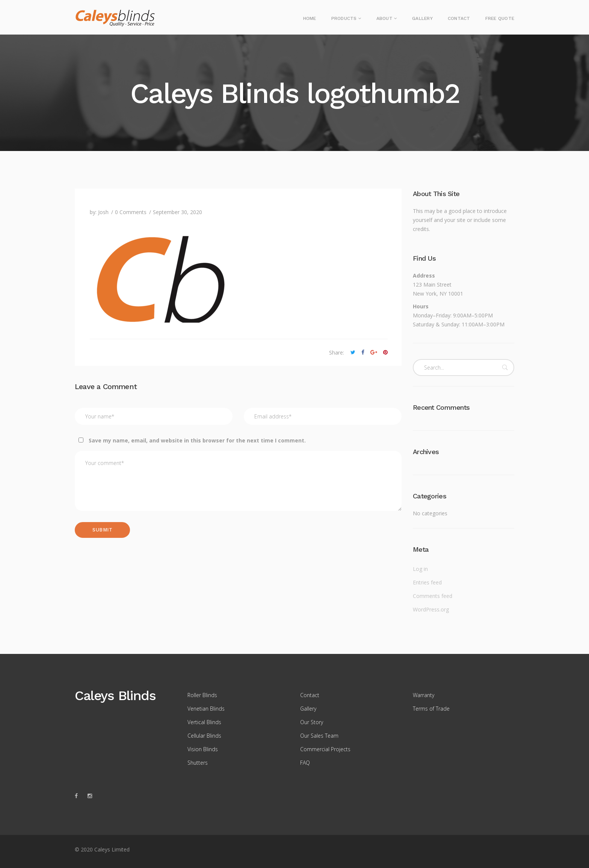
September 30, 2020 (177, 212)
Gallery (422, 18)
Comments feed (433, 596)
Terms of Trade (431, 709)
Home (310, 18)
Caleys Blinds (115, 696)
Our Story (312, 722)
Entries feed (427, 582)
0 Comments (131, 212)
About (384, 18)
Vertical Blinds (204, 722)
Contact (459, 18)
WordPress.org (431, 609)
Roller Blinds (202, 695)
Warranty (424, 695)
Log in (420, 569)
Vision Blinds (203, 749)
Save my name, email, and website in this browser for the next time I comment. (197, 440)
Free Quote (500, 18)
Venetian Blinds (206, 709)
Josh (103, 212)
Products (344, 18)
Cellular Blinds (204, 736)
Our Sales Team (319, 736)
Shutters (198, 763)
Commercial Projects (325, 749)
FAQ (305, 763)
